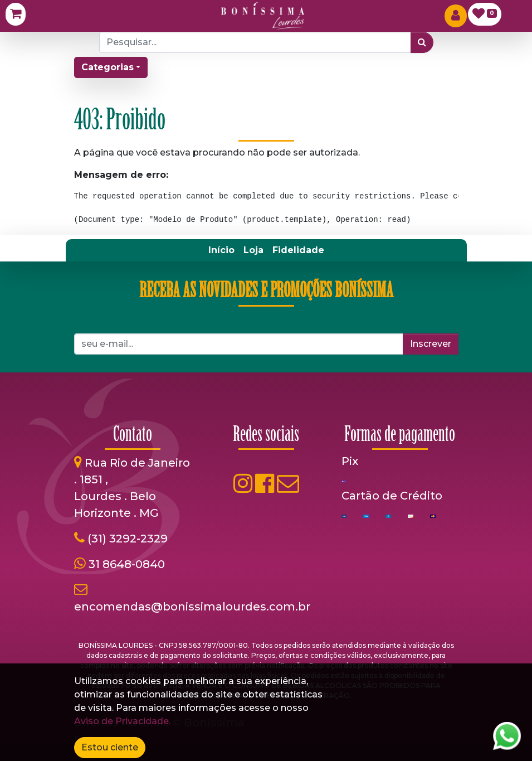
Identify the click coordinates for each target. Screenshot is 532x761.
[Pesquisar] (422, 42)
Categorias (108, 67)
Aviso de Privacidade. (122, 721)
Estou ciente (110, 747)
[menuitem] (221, 250)
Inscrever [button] (431, 344)
